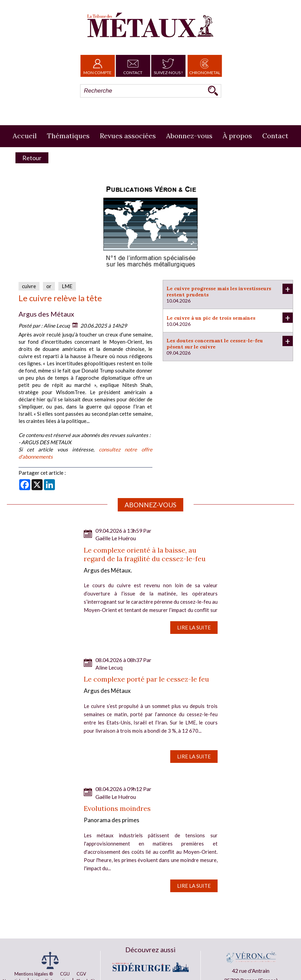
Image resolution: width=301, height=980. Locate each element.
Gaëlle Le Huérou (116, 538)
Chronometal (205, 66)
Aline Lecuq (57, 326)
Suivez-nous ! (168, 66)
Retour (32, 158)
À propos (237, 136)
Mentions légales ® (34, 974)
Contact (133, 66)
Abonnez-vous (189, 136)
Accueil (25, 136)
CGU (65, 974)
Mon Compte (97, 66)
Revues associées (128, 136)
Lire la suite (194, 627)
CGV (81, 974)
